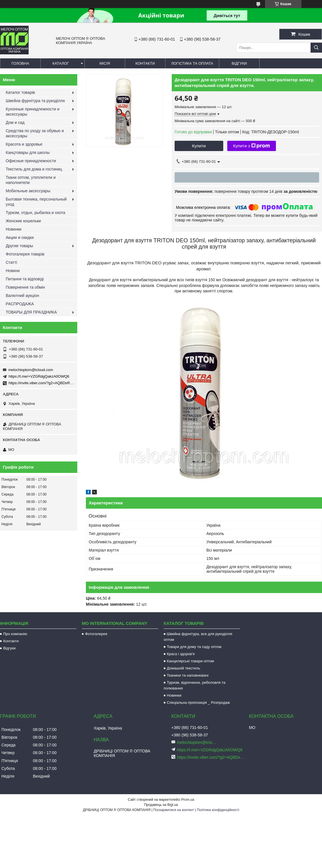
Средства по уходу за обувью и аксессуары (35, 133)
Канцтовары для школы (28, 152)
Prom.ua (188, 800)
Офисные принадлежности (31, 161)
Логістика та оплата (192, 63)
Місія (105, 63)
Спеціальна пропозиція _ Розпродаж (198, 702)
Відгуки (239, 63)
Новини (13, 271)
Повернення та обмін (25, 287)
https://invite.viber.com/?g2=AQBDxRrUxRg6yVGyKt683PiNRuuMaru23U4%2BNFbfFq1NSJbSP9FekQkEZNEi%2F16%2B (211, 757)
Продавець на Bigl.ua (161, 805)
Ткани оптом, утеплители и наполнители (31, 180)
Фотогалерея (96, 634)
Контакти (145, 63)
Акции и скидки (20, 237)
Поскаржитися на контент (174, 810)
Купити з (251, 146)
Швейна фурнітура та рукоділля (35, 101)
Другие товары (19, 246)
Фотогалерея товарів (25, 254)
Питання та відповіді (25, 279)
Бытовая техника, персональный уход (36, 202)
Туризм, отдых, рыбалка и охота (35, 213)
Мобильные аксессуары (28, 191)
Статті (11, 262)
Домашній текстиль (184, 668)
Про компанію (15, 634)
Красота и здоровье (24, 144)
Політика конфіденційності (218, 810)
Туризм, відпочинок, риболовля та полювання (195, 685)
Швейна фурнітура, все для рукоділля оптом (198, 637)
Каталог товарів (20, 92)
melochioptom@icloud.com (31, 370)
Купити (199, 146)
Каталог (61, 63)
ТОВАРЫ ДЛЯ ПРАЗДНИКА (31, 312)
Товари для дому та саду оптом (194, 647)
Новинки (14, 229)
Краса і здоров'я (181, 654)
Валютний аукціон (22, 296)
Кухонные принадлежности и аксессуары (32, 112)
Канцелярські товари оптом (190, 661)
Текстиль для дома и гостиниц (34, 169)
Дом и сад (15, 122)
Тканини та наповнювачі (188, 675)
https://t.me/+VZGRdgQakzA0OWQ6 (39, 376)
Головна (20, 63)
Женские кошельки (23, 221)
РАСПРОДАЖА (20, 304)
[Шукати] (316, 48)
